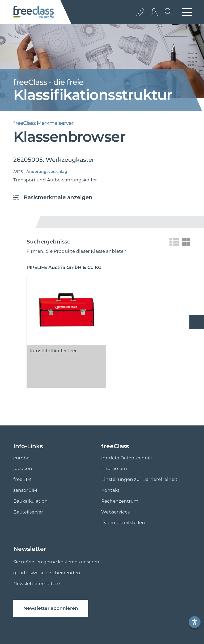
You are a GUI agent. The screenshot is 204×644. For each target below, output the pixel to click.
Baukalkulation (31, 501)
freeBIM (22, 479)
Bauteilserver (28, 512)
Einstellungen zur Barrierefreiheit (139, 479)
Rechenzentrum (120, 501)
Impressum (114, 468)
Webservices (115, 512)
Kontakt (110, 490)
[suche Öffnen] (167, 16)
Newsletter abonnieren (51, 608)
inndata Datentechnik (127, 458)
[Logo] (34, 12)
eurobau (23, 458)
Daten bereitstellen (123, 523)
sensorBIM (25, 490)
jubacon (23, 468)
